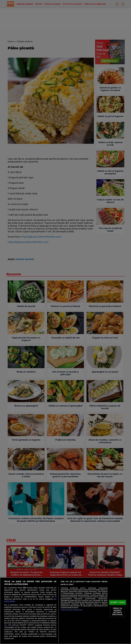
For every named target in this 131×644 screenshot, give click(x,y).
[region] (65, 611)
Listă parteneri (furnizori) (71, 610)
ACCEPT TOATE (118, 602)
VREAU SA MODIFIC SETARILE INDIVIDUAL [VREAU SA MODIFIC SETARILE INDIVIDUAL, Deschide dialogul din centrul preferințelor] (118, 611)
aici (6, 625)
